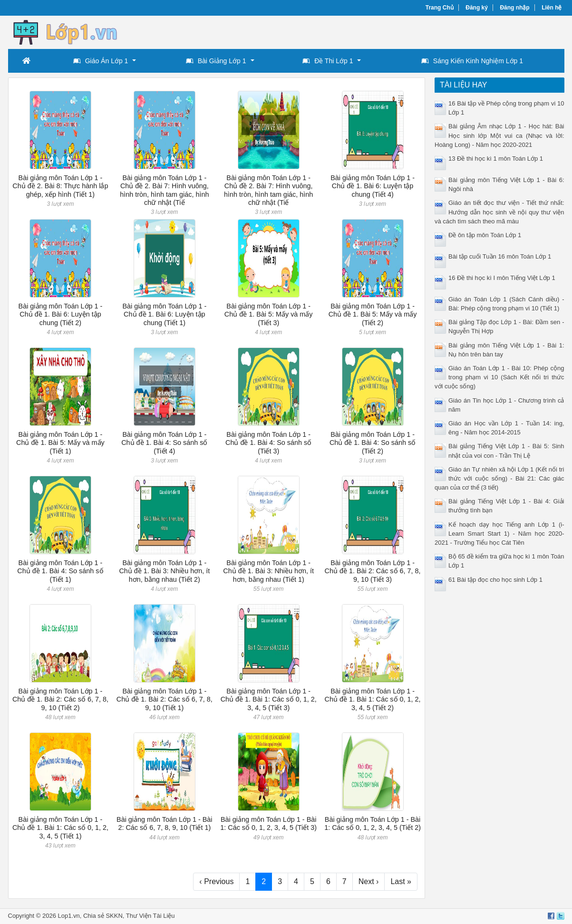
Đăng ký (477, 8)
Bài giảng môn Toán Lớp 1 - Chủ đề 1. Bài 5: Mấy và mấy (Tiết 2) (373, 314)
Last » (401, 881)
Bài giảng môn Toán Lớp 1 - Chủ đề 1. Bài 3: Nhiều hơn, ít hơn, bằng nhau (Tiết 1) (268, 571)
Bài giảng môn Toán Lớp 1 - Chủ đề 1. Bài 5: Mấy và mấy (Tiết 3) (269, 314)
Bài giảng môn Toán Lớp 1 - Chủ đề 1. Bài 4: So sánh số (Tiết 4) (164, 443)
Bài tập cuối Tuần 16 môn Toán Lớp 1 (500, 256)
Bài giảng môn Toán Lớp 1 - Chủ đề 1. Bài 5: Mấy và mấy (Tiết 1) (60, 443)
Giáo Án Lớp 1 (101, 61)
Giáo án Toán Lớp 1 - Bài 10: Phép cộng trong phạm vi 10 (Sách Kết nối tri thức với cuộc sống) (499, 377)
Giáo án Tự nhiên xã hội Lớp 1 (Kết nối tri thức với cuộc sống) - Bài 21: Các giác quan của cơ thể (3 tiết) (499, 478)
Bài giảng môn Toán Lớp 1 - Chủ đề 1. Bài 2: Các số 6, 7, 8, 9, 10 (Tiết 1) (165, 699)
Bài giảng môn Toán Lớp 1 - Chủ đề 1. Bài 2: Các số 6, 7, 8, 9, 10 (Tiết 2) (60, 699)
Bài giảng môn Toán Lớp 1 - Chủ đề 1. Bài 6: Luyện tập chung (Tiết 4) (373, 186)
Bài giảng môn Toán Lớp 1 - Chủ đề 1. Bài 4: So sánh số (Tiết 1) (60, 571)
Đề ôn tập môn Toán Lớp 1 (485, 235)
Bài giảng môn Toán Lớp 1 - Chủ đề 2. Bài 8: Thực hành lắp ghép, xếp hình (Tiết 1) (60, 186)
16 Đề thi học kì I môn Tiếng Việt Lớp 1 (502, 278)
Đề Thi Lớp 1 (328, 61)
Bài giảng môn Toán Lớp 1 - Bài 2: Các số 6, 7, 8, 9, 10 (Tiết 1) (165, 823)
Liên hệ (552, 8)
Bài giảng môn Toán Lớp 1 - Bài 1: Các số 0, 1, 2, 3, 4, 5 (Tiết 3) (268, 823)
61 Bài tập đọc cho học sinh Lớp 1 (495, 580)
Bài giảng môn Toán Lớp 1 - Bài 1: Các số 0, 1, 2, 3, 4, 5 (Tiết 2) (373, 823)
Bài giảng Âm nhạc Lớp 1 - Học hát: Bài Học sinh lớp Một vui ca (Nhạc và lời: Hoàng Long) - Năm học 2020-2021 (499, 135)
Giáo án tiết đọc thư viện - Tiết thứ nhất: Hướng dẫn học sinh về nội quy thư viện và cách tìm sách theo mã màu (499, 212)
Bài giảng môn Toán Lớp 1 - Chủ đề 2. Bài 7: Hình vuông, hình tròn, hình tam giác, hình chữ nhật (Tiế (164, 190)
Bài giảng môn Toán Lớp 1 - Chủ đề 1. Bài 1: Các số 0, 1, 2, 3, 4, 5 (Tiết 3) (269, 699)
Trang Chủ (440, 8)
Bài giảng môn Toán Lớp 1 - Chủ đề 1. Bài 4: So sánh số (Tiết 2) (373, 443)
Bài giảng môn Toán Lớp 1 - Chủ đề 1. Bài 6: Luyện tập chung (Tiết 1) (164, 314)
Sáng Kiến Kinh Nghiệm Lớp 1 (472, 61)
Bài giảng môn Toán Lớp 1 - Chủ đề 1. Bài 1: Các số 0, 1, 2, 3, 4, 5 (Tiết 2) (373, 699)
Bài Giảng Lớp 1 (216, 61)
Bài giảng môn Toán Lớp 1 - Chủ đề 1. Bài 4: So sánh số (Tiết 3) (268, 443)
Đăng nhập (514, 8)
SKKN (114, 916)
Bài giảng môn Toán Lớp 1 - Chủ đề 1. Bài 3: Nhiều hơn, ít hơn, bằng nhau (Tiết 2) (164, 571)
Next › (369, 881)
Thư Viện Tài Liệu (150, 916)
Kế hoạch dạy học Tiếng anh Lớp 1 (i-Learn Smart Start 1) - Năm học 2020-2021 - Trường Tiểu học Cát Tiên (499, 534)
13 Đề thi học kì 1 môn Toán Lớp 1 (496, 159)
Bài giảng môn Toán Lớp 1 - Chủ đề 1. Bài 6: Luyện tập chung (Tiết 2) (61, 314)
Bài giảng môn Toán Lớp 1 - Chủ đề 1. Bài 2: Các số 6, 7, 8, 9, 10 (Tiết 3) (373, 571)
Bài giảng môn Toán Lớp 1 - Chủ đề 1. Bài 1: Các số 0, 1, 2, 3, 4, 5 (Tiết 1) (60, 828)
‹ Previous (216, 881)
